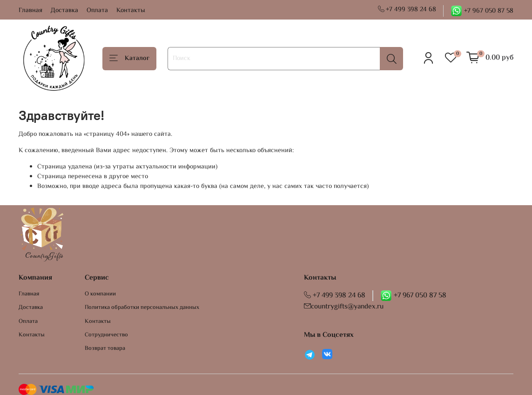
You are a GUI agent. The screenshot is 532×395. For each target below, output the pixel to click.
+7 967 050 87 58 (482, 11)
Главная (30, 11)
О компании (100, 294)
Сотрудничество (106, 335)
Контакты (131, 11)
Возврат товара (105, 349)
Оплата (97, 11)
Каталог (129, 59)
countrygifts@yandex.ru (344, 307)
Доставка (64, 11)
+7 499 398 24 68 (407, 10)
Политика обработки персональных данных (142, 308)
